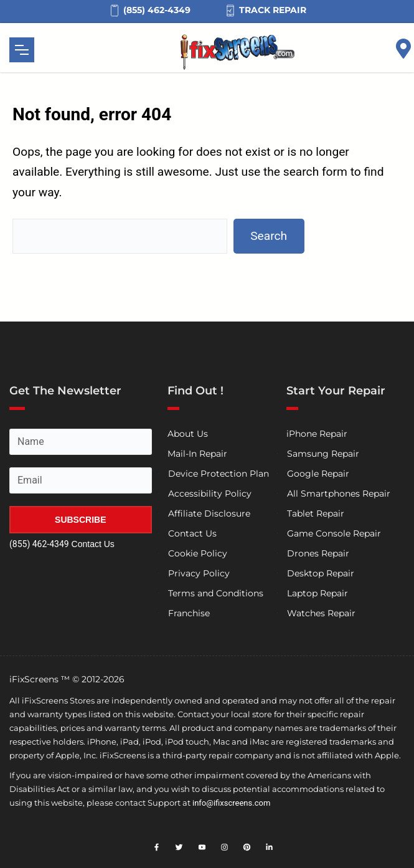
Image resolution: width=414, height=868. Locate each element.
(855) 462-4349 (39, 544)
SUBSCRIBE (80, 520)
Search (269, 236)
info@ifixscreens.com (231, 803)
